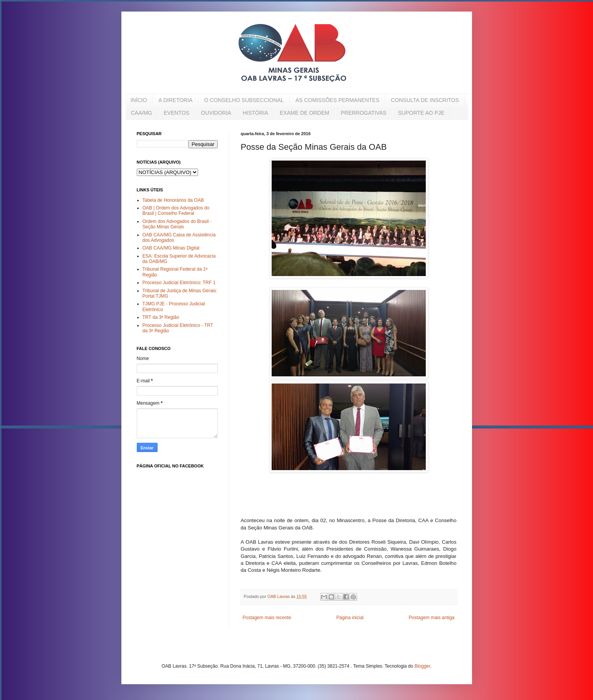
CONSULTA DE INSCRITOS (425, 100)
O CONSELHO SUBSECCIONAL (244, 100)
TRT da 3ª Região (161, 317)
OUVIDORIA (216, 113)
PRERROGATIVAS (364, 113)
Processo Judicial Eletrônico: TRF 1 (179, 283)
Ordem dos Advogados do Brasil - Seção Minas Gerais (177, 224)
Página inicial (350, 618)
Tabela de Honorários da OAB (173, 200)
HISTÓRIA (255, 113)
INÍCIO (139, 100)
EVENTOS (177, 113)
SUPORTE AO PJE (421, 113)
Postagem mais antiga (432, 618)
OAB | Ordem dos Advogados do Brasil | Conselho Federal (176, 211)
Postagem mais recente (267, 618)
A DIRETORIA (175, 100)
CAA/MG (142, 113)
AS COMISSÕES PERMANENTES (338, 100)
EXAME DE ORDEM (304, 113)
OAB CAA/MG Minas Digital (171, 248)
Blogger (422, 666)
